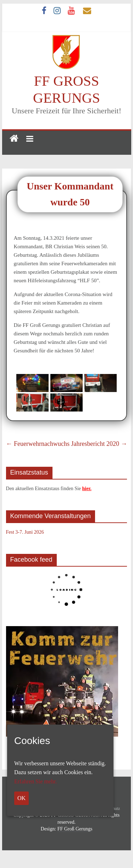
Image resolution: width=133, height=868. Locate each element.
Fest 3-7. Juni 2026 (25, 532)
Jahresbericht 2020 (99, 444)
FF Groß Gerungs (75, 829)
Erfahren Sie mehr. (35, 781)
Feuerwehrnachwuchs (38, 444)
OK (21, 798)
